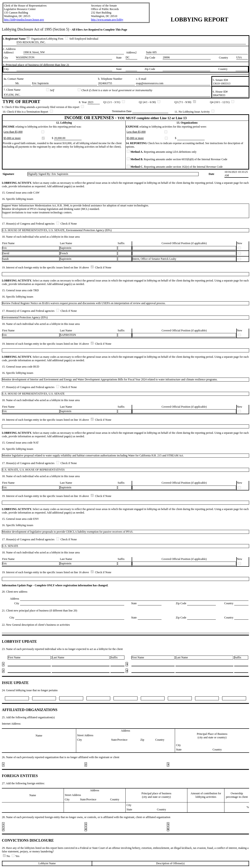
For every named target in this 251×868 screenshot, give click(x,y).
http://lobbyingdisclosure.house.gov (24, 20)
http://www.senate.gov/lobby (107, 20)
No (7, 856)
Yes (15, 856)
